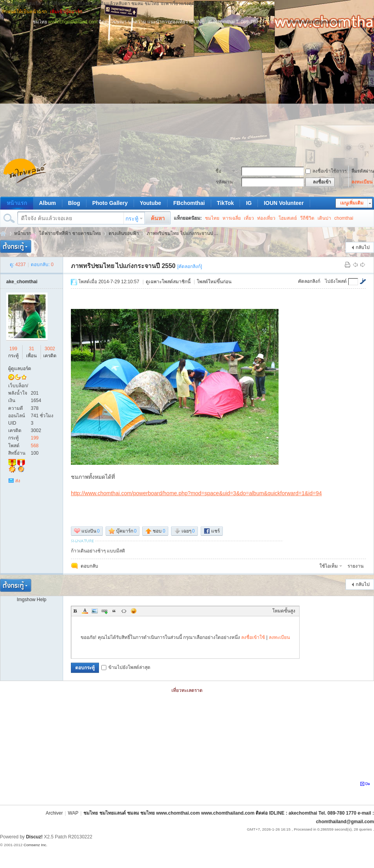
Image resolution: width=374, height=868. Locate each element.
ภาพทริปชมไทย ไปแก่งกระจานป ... (183, 233)
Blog (74, 203)
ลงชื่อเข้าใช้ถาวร (326, 171)
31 (31, 349)
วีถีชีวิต (307, 218)
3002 (50, 349)
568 (35, 446)
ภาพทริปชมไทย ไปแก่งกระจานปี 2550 (123, 266)
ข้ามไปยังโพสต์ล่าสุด (126, 667)
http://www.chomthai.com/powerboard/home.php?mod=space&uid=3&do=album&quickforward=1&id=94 (196, 493)
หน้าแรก (17, 203)
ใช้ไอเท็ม (329, 566)
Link (104, 611)
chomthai (344, 218)
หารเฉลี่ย (232, 218)
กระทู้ (132, 219)
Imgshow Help (32, 600)
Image (95, 611)
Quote (114, 611)
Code (124, 611)
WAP (73, 813)
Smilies (134, 611)
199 (13, 349)
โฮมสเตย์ (288, 218)
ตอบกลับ (89, 566)
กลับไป (363, 247)
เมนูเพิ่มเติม (352, 203)
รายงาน (355, 566)
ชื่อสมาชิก (223, 172)
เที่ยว (249, 218)
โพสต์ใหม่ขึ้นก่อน (214, 282)
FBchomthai (189, 203)
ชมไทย (212, 218)
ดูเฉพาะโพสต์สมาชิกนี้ (168, 282)
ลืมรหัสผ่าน (363, 171)
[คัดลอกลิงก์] (190, 266)
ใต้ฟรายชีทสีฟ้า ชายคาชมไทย (70, 233)
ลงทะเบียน (362, 182)
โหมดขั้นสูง (284, 611)
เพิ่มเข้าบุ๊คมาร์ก (66, 12)
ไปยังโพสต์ (336, 281)
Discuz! (34, 837)
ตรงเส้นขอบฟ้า (124, 233)
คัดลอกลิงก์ (309, 281)
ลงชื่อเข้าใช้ (253, 637)
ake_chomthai (22, 282)
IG (249, 203)
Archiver (54, 813)
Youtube (151, 203)
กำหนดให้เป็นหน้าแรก (24, 12)
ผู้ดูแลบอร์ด (20, 369)
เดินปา (324, 218)
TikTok (226, 203)
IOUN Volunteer (284, 203)
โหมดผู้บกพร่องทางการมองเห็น (370, 12)
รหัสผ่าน (224, 182)
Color (85, 611)
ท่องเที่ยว (266, 218)
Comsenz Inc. (35, 845)
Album (48, 203)
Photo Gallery (110, 203)
